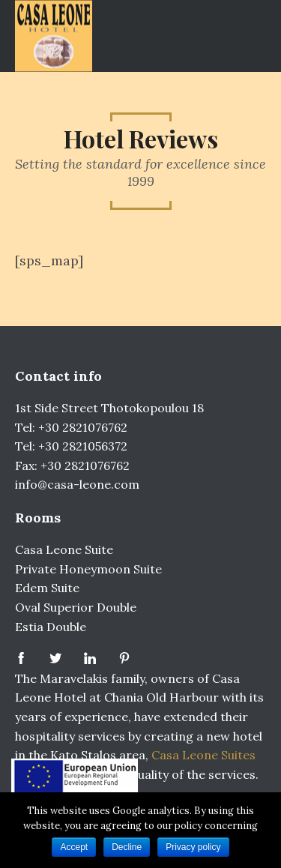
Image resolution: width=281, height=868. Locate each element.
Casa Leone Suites (203, 755)
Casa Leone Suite (64, 549)
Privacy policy (193, 847)
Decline (127, 847)
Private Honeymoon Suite (88, 569)
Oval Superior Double (76, 607)
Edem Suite (47, 588)
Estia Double (51, 627)
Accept (74, 847)
